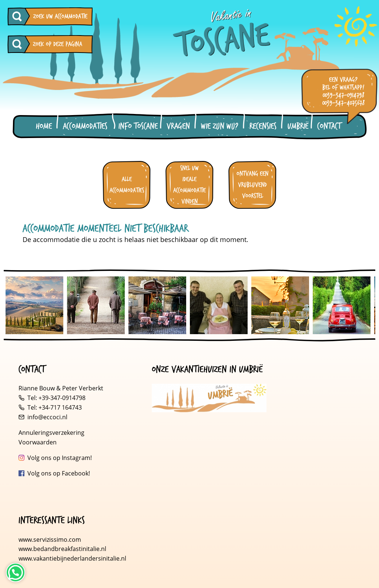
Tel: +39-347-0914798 (56, 398)
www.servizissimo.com (50, 540)
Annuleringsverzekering (51, 433)
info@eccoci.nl (47, 417)
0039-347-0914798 (343, 95)
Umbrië (298, 126)
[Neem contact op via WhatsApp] (16, 572)
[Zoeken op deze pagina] (19, 44)
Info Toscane (138, 126)
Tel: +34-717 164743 (55, 407)
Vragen (178, 126)
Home (44, 126)
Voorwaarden (38, 442)
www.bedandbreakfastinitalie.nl (63, 549)
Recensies (263, 126)
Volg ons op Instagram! (60, 458)
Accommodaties (85, 126)
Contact (329, 126)
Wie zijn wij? (220, 126)
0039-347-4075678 (343, 103)
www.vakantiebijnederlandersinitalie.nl (72, 558)
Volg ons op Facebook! (59, 473)
